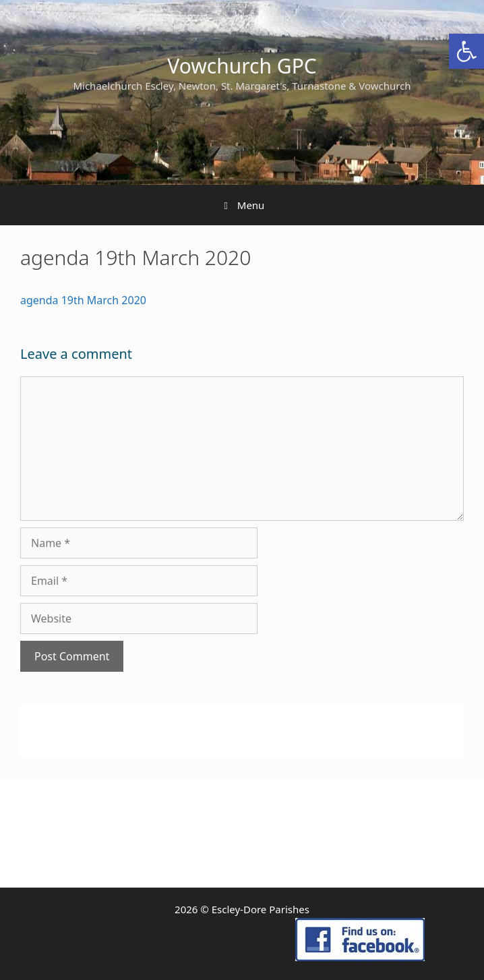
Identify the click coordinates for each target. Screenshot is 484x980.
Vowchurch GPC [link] (242, 66)
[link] (466, 51)
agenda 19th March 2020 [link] (83, 300)
